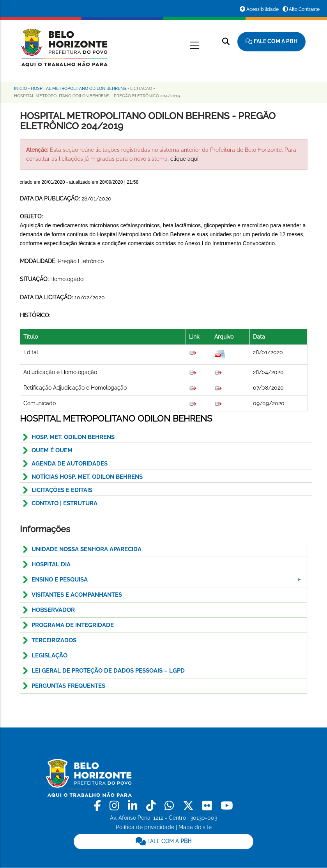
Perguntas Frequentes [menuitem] (68, 686)
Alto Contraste (304, 9)
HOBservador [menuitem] (53, 610)
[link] (99, 806)
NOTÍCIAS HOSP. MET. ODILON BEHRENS (87, 477)
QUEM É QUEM (52, 450)
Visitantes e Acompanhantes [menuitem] (77, 595)
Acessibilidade (262, 9)
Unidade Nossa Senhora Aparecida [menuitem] (87, 549)
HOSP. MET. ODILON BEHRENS (73, 437)
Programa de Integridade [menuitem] (73, 625)
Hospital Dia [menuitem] (51, 564)
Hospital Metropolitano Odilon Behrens (79, 89)
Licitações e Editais (62, 490)
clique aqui (184, 159)
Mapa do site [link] (195, 827)
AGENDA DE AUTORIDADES (70, 464)
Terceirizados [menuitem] (54, 640)
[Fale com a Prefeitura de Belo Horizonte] (271, 42)
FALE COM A (163, 841)
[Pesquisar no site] (226, 41)
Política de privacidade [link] (145, 827)
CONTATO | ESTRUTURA (65, 503)
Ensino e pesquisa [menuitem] (162, 582)
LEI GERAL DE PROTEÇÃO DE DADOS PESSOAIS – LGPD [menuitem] (108, 671)
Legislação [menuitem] (49, 655)
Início (20, 89)
